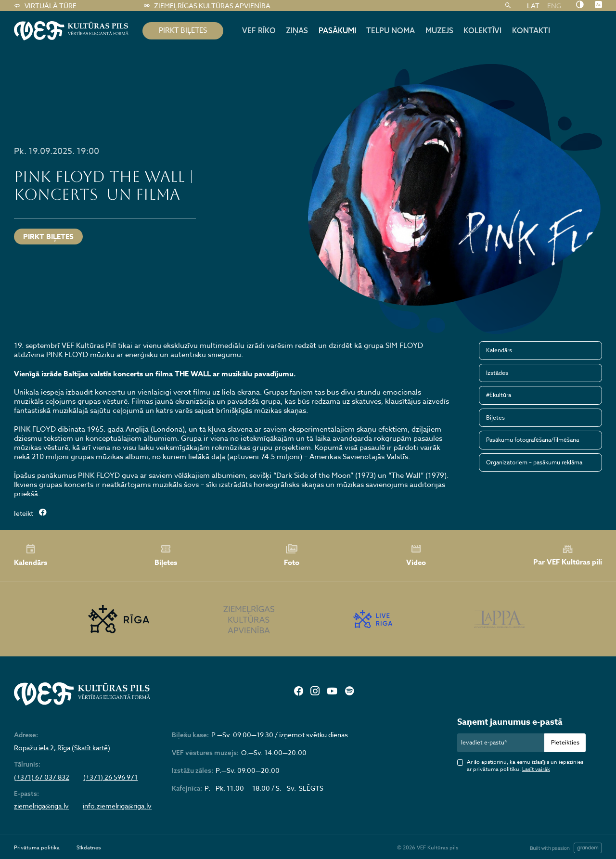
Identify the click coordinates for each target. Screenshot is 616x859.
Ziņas (297, 30)
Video (416, 555)
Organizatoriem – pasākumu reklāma (534, 462)
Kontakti (531, 30)
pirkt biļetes (183, 30)
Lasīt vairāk (536, 769)
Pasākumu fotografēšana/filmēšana (533, 440)
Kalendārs (499, 350)
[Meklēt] (508, 6)
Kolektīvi (482, 30)
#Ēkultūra (499, 395)
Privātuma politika (37, 848)
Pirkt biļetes (48, 237)
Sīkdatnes (89, 848)
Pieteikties (565, 742)
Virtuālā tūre (45, 6)
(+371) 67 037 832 (42, 777)
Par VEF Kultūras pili (568, 556)
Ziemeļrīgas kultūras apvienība (207, 6)
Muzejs (439, 30)
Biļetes (495, 417)
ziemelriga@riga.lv (41, 806)
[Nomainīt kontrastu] (580, 5)
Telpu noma (391, 30)
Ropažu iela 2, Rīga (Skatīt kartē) (62, 748)
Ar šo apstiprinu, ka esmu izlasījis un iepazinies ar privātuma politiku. (525, 766)
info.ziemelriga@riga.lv (117, 806)
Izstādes (497, 373)
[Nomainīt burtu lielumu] (598, 5)
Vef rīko (259, 30)
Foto (292, 555)
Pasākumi (337, 30)
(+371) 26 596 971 (110, 777)
